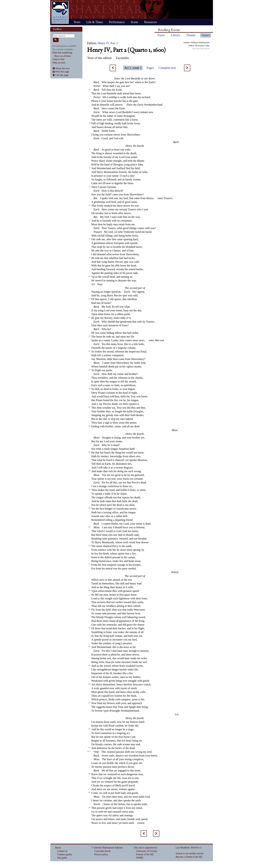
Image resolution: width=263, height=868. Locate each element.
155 (89, 490)
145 (89, 452)
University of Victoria (147, 851)
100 (89, 276)
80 (90, 205)
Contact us (62, 851)
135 (89, 407)
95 (90, 258)
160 (89, 508)
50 (90, 89)
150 (89, 471)
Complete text (167, 68)
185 (89, 609)
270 (89, 808)
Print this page (62, 72)
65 (90, 149)
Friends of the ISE (145, 854)
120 (89, 351)
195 (89, 647)
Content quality (65, 854)
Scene (134, 22)
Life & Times (95, 22)
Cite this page (62, 75)
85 (90, 220)
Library (176, 35)
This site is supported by (145, 848)
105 (89, 299)
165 (89, 527)
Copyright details (103, 851)
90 (90, 239)
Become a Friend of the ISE (189, 857)
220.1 (89, 751)
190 (89, 628)
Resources (150, 22)
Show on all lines (63, 56)
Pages (150, 68)
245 (89, 793)
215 (89, 729)
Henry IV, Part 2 (108, 43)
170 (89, 546)
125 (89, 370)
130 (89, 389)
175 (89, 564)
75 (90, 187)
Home (60, 12)
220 (89, 748)
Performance (117, 22)
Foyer (161, 35)
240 (89, 774)
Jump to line (58, 59)
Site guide (62, 858)
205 (89, 684)
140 (89, 426)
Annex (206, 35)
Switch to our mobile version (190, 853)
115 (89, 336)
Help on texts (59, 63)
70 (90, 168)
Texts (77, 22)
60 (90, 123)
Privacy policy (101, 854)
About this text (62, 68)
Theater (191, 35)
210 (89, 703)
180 (89, 591)
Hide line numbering (62, 53)
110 (89, 318)
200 (89, 665)
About (58, 848)
